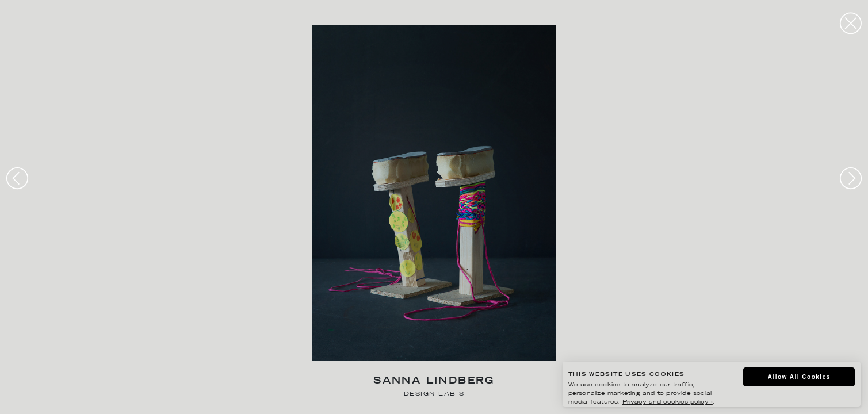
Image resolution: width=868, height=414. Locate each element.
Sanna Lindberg (434, 382)
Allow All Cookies (799, 377)
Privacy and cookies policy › (668, 402)
